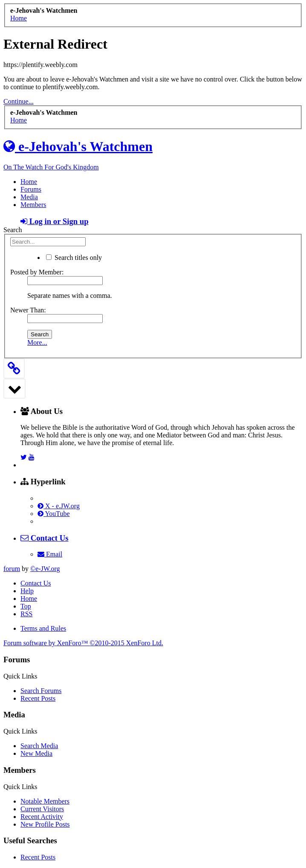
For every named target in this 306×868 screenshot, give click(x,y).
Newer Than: (28, 310)
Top (26, 606)
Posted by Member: (37, 272)
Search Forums (41, 691)
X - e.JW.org (59, 506)
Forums (31, 189)
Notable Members (45, 801)
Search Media (39, 746)
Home (29, 182)
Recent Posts (38, 698)
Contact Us (36, 583)
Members (33, 205)
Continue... (19, 101)
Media (29, 197)
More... (37, 342)
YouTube (54, 514)
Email (50, 554)
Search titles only (74, 258)
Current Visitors (42, 809)
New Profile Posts (45, 824)
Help (27, 591)
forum (12, 569)
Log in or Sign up (55, 221)
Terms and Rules (43, 628)
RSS (26, 614)
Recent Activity (42, 817)
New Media (36, 753)
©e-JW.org (45, 569)
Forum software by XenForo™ (83, 643)
